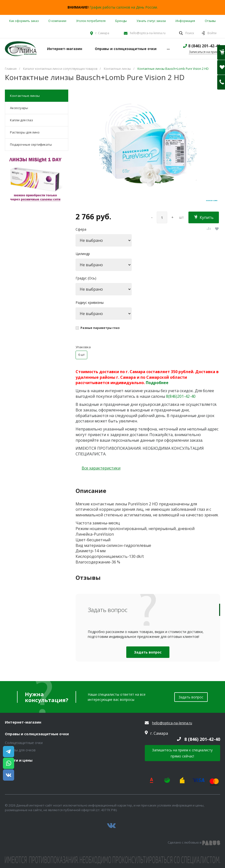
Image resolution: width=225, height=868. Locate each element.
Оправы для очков (20, 750)
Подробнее (157, 383)
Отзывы (210, 21)
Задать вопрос (148, 652)
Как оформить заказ (24, 21)
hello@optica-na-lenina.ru (148, 33)
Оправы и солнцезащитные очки (37, 734)
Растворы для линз (25, 132)
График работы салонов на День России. (124, 7)
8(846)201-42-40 (181, 396)
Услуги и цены (19, 760)
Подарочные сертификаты (31, 144)
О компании (57, 21)
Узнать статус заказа (151, 21)
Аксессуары (19, 108)
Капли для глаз (21, 120)
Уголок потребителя (91, 21)
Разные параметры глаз (100, 328)
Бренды (121, 21)
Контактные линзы (25, 96)
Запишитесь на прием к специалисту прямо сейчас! (182, 753)
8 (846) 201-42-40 (204, 46)
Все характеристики (101, 468)
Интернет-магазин (23, 722)
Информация (185, 21)
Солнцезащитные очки (24, 743)
